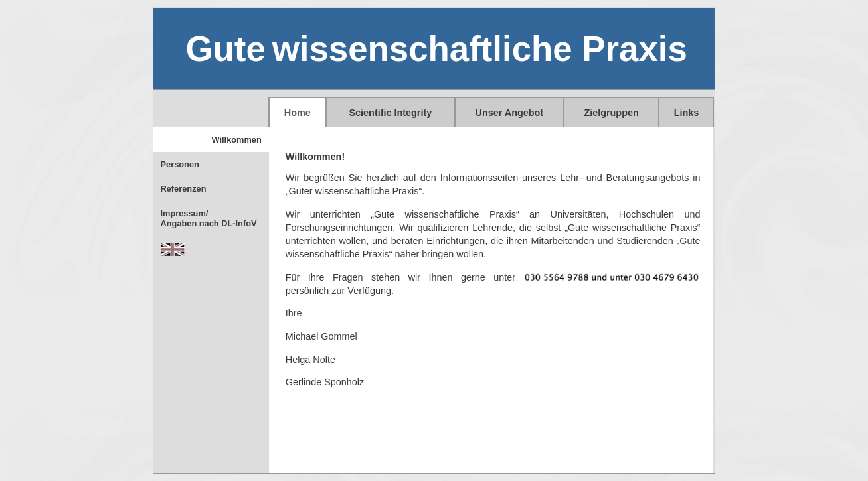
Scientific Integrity (391, 113)
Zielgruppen (611, 113)
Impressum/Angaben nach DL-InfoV (209, 218)
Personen (180, 164)
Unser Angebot (510, 113)
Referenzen (184, 189)
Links (687, 113)
